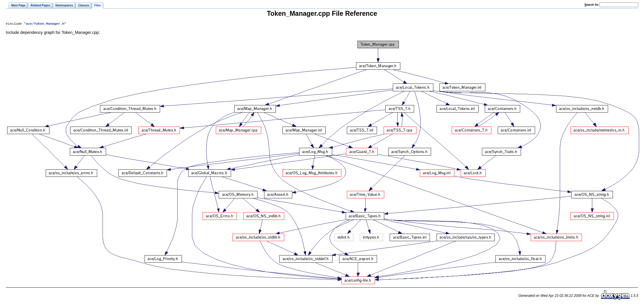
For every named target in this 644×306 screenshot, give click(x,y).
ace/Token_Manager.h (45, 24)
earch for (592, 5)
